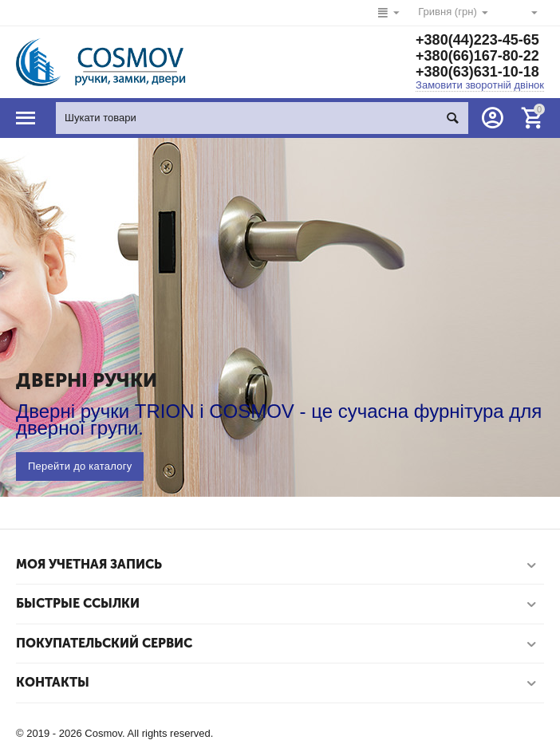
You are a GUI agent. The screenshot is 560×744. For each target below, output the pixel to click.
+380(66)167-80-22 (477, 56)
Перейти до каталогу (80, 466)
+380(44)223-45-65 (477, 40)
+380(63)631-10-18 (477, 72)
